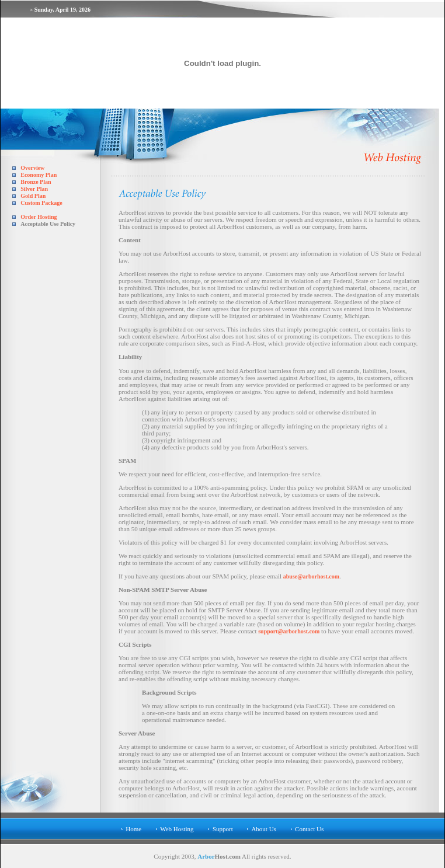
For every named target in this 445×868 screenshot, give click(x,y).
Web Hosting (177, 829)
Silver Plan (34, 189)
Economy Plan (39, 175)
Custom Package (41, 203)
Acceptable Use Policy (48, 224)
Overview (32, 168)
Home (133, 829)
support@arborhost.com (289, 631)
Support (223, 829)
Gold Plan (33, 196)
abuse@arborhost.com (311, 576)
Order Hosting (39, 217)
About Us (263, 829)
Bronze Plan (36, 182)
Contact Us (309, 829)
